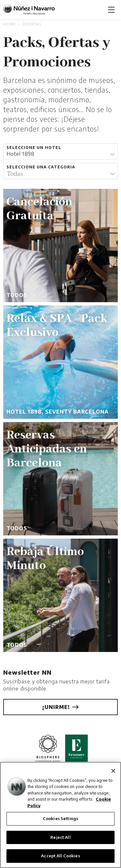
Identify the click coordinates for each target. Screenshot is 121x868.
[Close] (113, 771)
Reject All (60, 837)
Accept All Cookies (60, 856)
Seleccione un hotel (34, 148)
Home (10, 24)
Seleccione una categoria (41, 167)
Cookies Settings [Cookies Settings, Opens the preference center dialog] (60, 818)
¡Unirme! (60, 707)
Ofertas (32, 24)
